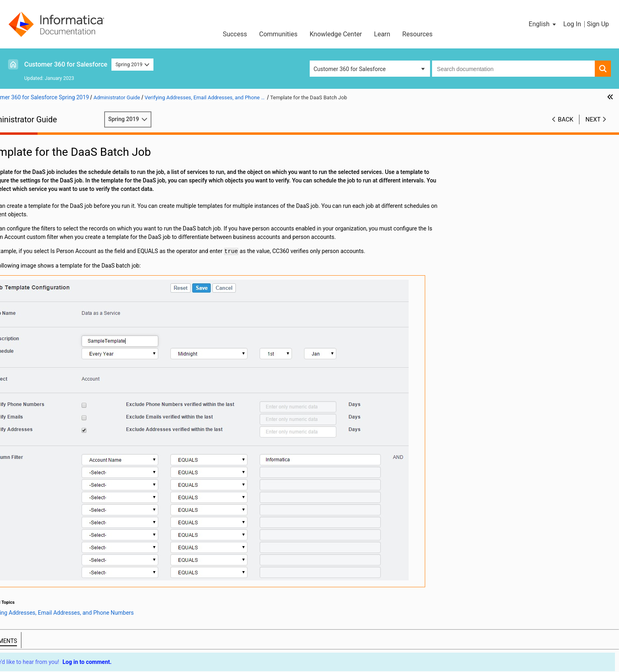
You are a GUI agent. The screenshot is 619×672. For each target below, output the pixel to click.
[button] (543, 24)
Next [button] (593, 119)
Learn (382, 34)
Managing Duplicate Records (49, 241)
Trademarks (197, 643)
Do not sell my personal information (323, 643)
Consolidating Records (42, 250)
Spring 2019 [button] (132, 64)
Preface (23, 140)
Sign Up (598, 24)
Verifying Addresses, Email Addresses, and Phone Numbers (75, 186)
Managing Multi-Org (38, 292)
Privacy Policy (242, 643)
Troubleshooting (34, 301)
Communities (278, 34)
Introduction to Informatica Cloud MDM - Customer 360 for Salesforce (82, 152)
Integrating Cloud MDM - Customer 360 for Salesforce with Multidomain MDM (81, 279)
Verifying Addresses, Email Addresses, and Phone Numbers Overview (90, 199)
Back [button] (566, 119)
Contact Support (407, 643)
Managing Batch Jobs (41, 174)
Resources (417, 34)
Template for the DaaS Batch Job (67, 216)
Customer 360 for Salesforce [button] (350, 69)
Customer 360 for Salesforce (66, 64)
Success (235, 34)
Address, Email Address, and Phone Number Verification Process (77, 208)
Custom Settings (34, 309)
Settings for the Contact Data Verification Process (88, 224)
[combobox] (513, 69)
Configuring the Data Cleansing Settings (63, 165)
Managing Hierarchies (41, 267)
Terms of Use (155, 643)
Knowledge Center (336, 34)
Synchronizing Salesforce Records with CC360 (71, 233)
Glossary (24, 318)
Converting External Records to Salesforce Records (77, 258)
